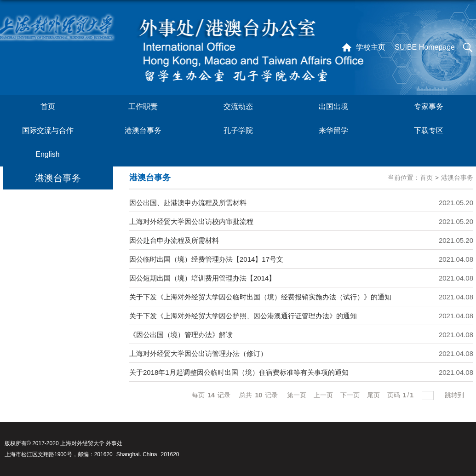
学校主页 (371, 47)
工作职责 (143, 106)
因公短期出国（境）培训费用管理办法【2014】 (202, 278)
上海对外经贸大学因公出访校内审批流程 (191, 221)
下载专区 (429, 130)
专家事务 (429, 106)
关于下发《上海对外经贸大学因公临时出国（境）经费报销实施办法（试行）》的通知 (260, 297)
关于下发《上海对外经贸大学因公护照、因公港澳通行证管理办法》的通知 (243, 316)
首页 (48, 106)
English (47, 154)
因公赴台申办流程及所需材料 (174, 240)
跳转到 (455, 395)
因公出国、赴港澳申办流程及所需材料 (188, 203)
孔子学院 (238, 130)
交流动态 (238, 106)
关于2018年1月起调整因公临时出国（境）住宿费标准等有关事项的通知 (239, 372)
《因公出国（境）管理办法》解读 (181, 335)
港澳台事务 (143, 130)
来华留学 (333, 130)
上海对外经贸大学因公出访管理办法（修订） (198, 353)
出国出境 (333, 106)
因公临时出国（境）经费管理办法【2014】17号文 (206, 259)
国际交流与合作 (48, 130)
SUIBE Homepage (425, 47)
